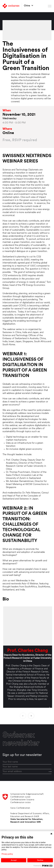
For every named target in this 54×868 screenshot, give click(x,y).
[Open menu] (50, 6)
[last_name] (27, 767)
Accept (14, 860)
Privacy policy (7, 854)
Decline (40, 860)
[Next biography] (31, 716)
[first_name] (27, 762)
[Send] (50, 772)
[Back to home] (11, 6)
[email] (27, 772)
